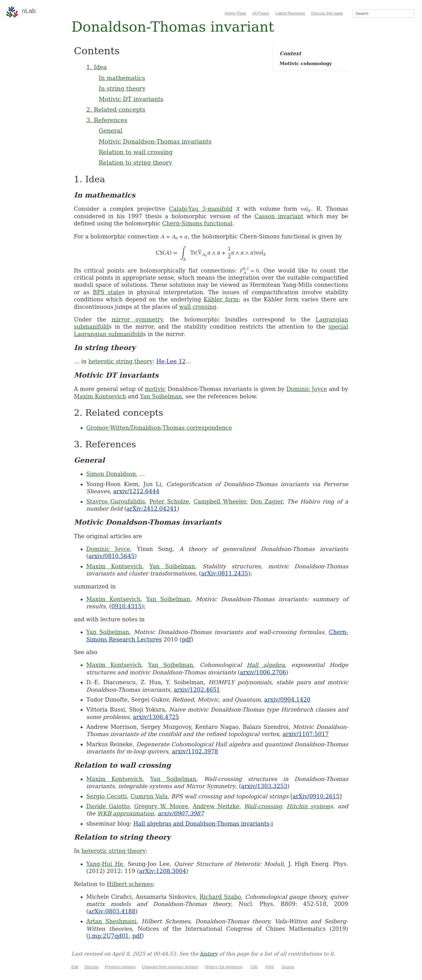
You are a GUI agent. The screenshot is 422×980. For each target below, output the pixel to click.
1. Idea (97, 67)
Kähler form (221, 299)
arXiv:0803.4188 (112, 911)
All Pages (261, 13)
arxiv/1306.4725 (156, 717)
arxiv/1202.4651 (197, 690)
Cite (254, 967)
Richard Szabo (220, 897)
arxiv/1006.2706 (263, 672)
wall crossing (198, 307)
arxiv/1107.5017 (306, 734)
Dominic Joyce (307, 389)
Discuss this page (327, 13)
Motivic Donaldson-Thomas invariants (155, 141)
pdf (186, 639)
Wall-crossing (263, 806)
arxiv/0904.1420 (287, 700)
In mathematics (122, 78)
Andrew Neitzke (216, 806)
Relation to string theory (135, 162)
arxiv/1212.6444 (136, 491)
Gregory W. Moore (161, 806)
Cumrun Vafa (149, 796)
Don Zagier (266, 501)
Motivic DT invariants (131, 99)
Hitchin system (308, 806)
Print (269, 967)
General (110, 131)
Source (288, 967)
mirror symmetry (137, 319)
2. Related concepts (116, 109)
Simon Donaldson (111, 474)
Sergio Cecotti (107, 796)
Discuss (92, 967)
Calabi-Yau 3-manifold (201, 209)
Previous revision (120, 967)
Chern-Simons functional (198, 223)
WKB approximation (126, 813)
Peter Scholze (169, 501)
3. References (107, 120)
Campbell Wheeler (220, 501)
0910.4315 (126, 606)
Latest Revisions (290, 13)
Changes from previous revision (170, 967)
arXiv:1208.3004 (162, 871)
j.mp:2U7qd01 (109, 936)
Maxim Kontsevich (100, 396)
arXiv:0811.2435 (224, 573)
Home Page (235, 13)
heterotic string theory (121, 361)
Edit (75, 967)
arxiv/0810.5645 (112, 556)
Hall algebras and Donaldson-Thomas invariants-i (203, 824)
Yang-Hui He (105, 864)
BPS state (107, 292)
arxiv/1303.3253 (264, 786)
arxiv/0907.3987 (181, 813)
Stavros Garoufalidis (116, 501)
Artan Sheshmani (111, 921)
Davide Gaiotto (108, 806)
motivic (155, 389)
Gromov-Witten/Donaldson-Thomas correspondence (159, 428)
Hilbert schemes (130, 884)
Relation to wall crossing (136, 152)
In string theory (122, 88)
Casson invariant (279, 216)
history (209, 954)
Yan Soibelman (161, 396)
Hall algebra (266, 665)
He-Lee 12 (171, 361)
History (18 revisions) (224, 967)
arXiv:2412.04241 (152, 509)
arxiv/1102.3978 (195, 751)
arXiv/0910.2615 (316, 796)
